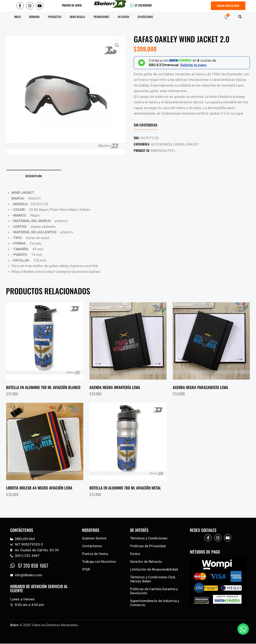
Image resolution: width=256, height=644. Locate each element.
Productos (55, 17)
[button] (240, 17)
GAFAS (179, 144)
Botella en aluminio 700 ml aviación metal (125, 488)
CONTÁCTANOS (145, 17)
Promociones (101, 17)
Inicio (18, 17)
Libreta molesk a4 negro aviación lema (39, 488)
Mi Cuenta (124, 17)
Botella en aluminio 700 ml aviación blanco (43, 387)
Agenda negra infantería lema (115, 387)
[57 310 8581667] (132, 6)
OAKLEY (192, 144)
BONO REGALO (77, 17)
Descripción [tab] (35, 176)
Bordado (35, 17)
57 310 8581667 (144, 5)
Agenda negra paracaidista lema (200, 387)
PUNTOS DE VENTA (72, 5)
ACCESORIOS (161, 144)
